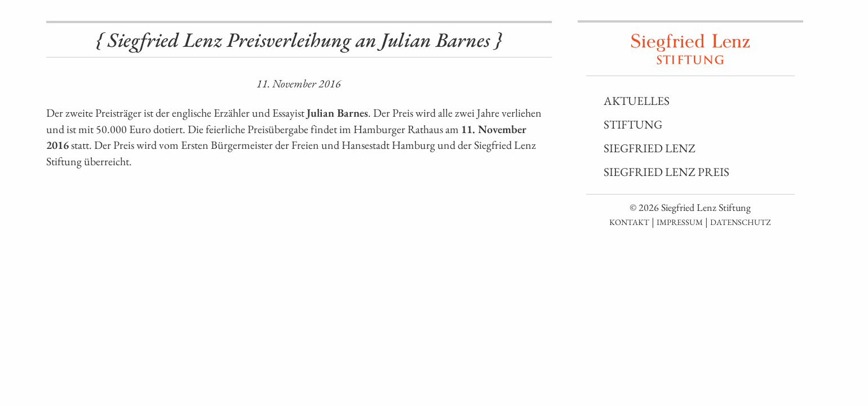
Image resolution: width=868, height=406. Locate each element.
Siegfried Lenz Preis (666, 172)
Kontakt (629, 222)
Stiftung (633, 124)
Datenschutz (741, 222)
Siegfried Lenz (650, 148)
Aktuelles (637, 101)
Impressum (680, 222)
